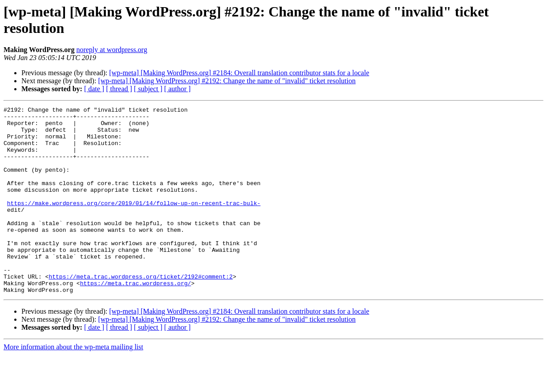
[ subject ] (148, 89)
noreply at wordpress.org (111, 50)
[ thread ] (119, 89)
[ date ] (94, 89)
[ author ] (178, 89)
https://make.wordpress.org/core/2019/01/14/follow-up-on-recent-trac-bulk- (134, 223)
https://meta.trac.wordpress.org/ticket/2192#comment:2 (140, 311)
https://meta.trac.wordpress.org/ (136, 319)
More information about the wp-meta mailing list (73, 384)
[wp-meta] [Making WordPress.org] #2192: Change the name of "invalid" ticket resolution (227, 81)
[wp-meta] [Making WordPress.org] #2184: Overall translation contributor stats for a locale (239, 73)
